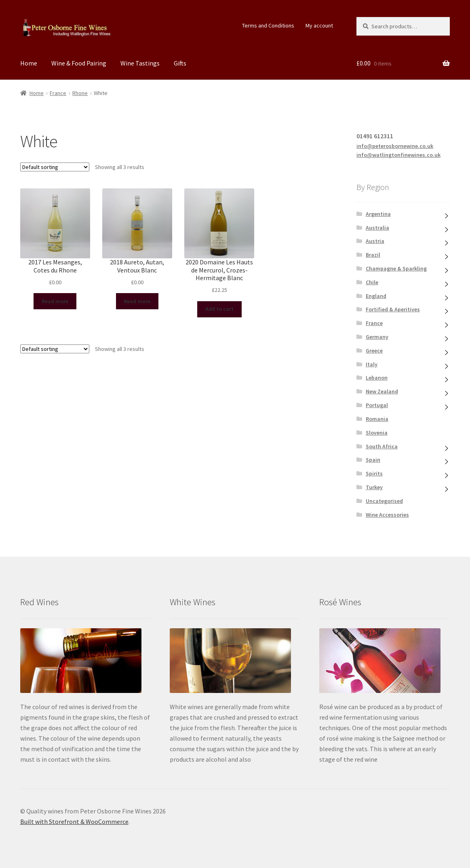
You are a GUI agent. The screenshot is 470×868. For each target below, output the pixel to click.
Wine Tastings (140, 63)
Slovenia (377, 433)
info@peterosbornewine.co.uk (395, 146)
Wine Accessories (387, 515)
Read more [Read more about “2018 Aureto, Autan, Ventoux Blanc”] (137, 301)
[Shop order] (55, 167)
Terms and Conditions (268, 25)
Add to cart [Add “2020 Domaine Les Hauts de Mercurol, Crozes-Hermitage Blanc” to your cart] (219, 309)
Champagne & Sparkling (396, 268)
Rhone (80, 93)
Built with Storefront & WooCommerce (74, 822)
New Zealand (382, 391)
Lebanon (377, 378)
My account (319, 25)
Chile (372, 282)
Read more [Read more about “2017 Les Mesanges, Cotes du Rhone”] (55, 301)
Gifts (180, 63)
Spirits (374, 473)
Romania (377, 419)
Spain (373, 460)
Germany (377, 337)
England (376, 296)
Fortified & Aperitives (393, 309)
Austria (375, 241)
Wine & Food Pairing (79, 63)
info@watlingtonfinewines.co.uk (398, 155)
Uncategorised (384, 501)
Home (29, 63)
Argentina (378, 214)
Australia (377, 228)
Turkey (374, 487)
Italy (372, 364)
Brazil (373, 255)
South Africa (382, 446)
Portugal (377, 405)
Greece (374, 351)
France (58, 93)
